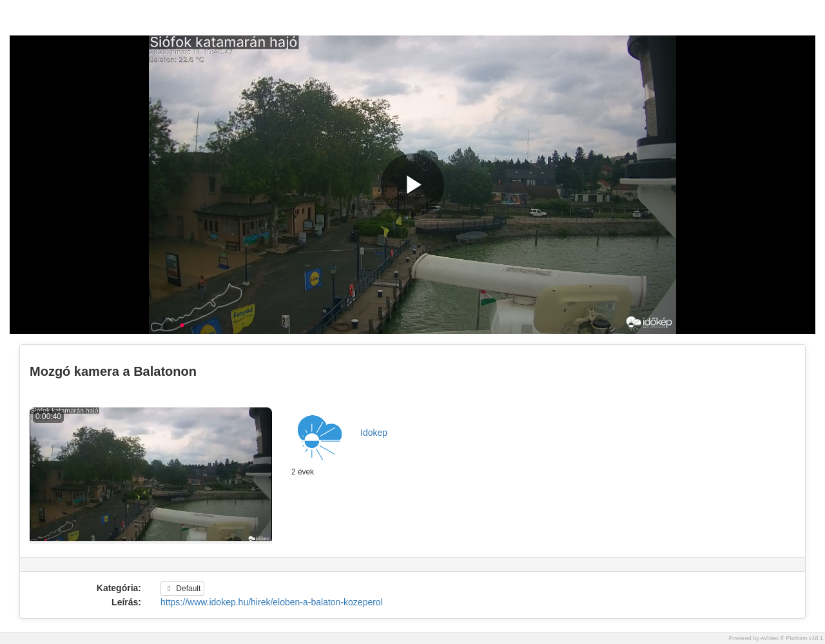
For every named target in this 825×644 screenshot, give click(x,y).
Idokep (374, 433)
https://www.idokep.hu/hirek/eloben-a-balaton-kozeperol (272, 602)
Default (182, 589)
